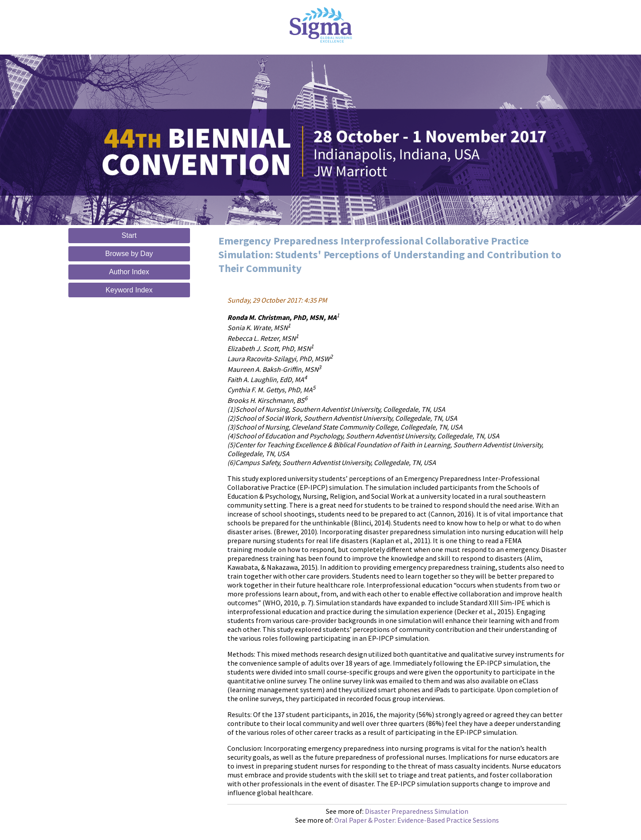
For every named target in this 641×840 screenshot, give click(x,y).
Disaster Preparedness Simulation (417, 811)
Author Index (129, 272)
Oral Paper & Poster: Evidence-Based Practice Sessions (417, 820)
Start (129, 235)
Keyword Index (129, 290)
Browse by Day (129, 254)
